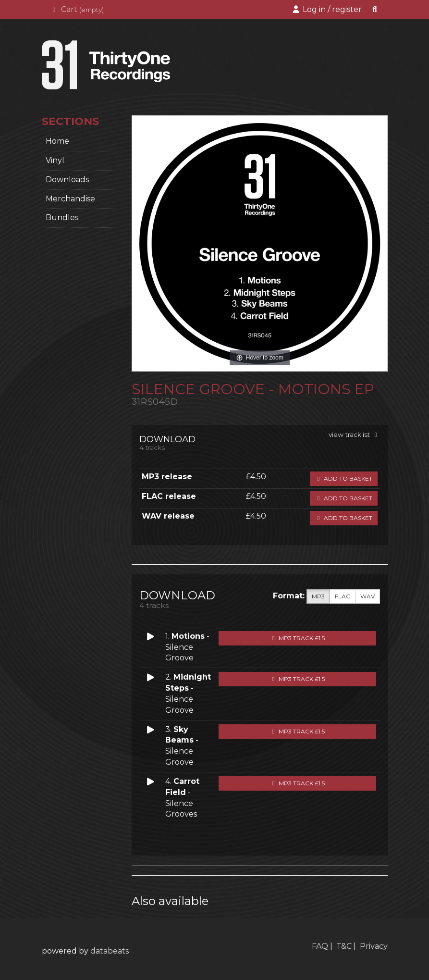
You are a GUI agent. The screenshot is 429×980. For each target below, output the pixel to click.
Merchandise (70, 199)
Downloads (67, 180)
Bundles (62, 217)
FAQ (320, 946)
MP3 (318, 596)
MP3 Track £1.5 (297, 638)
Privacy (374, 946)
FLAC (343, 596)
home (57, 141)
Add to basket (344, 478)
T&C (344, 946)
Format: (289, 596)
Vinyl (55, 160)
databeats (110, 951)
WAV (368, 596)
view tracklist (354, 434)
